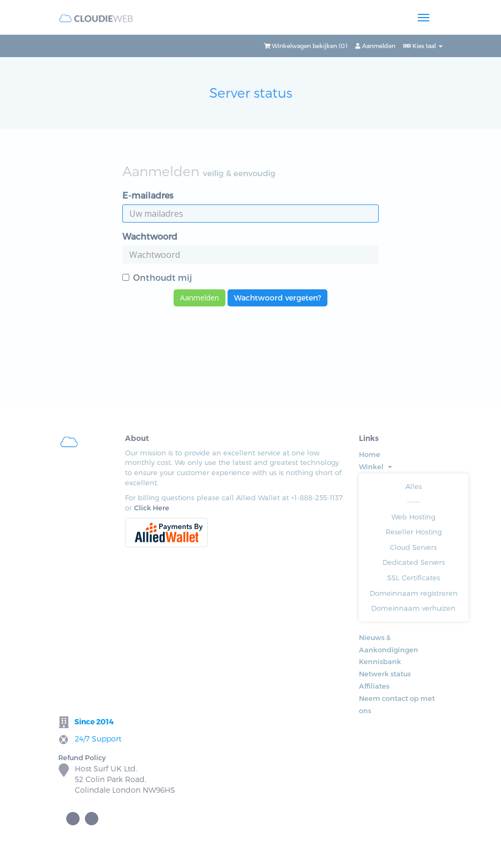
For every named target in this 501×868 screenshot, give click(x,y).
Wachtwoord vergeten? (277, 298)
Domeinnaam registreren (414, 593)
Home (370, 454)
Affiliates (374, 686)
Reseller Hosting (414, 532)
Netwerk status (385, 674)
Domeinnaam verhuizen (413, 608)
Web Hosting (413, 517)
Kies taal (423, 46)
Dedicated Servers (414, 562)
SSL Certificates (414, 578)
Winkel (375, 467)
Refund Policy (82, 757)
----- (414, 501)
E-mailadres (148, 195)
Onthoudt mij (157, 277)
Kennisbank (380, 661)
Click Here (152, 508)
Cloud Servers (413, 547)
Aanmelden (375, 46)
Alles (414, 486)
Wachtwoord (150, 236)
